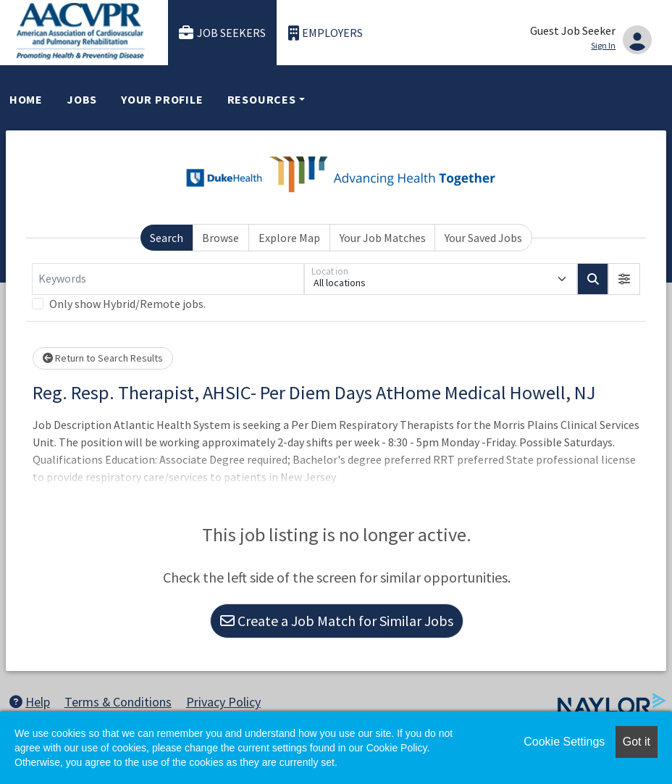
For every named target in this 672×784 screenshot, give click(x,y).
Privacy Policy (223, 702)
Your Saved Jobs (483, 238)
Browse (220, 238)
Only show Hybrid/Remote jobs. (127, 304)
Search (167, 238)
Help (30, 702)
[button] (624, 279)
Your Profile (162, 99)
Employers (326, 33)
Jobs (82, 99)
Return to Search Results (103, 358)
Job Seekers (222, 33)
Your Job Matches (383, 238)
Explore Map (289, 238)
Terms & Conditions (118, 702)
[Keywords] (168, 279)
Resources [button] (262, 99)
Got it (637, 742)
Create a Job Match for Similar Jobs (337, 621)
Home (26, 99)
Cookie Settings (564, 742)
